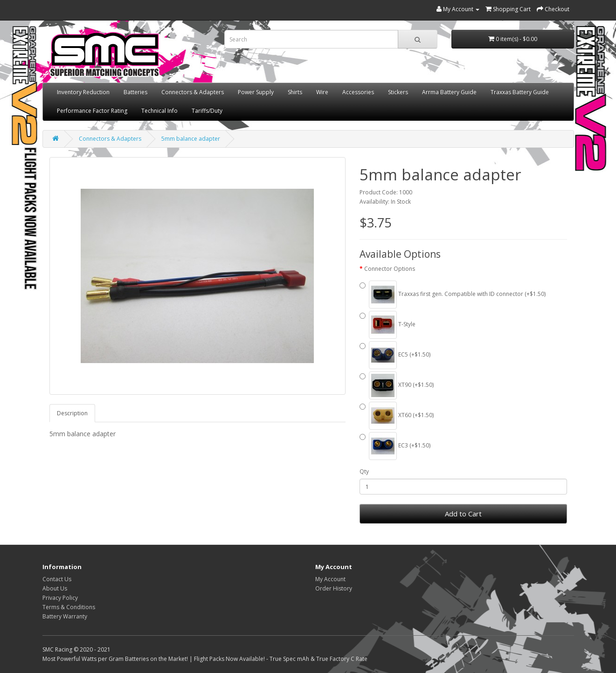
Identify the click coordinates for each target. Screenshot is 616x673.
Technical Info (159, 111)
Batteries (135, 92)
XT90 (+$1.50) (397, 385)
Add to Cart (463, 514)
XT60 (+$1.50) (397, 416)
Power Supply (256, 92)
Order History (334, 588)
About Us (55, 588)
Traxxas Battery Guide (520, 92)
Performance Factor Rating (92, 111)
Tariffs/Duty (207, 111)
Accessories (358, 92)
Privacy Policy (60, 598)
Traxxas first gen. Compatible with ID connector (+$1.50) (453, 295)
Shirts (295, 92)
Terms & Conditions (69, 607)
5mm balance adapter (191, 139)
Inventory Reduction (83, 92)
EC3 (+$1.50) (395, 446)
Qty (364, 471)
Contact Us (57, 579)
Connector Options (390, 269)
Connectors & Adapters (193, 92)
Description (72, 413)
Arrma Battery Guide (449, 92)
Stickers (398, 92)
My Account (330, 579)
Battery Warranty (65, 616)
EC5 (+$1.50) (395, 355)
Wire (322, 92)
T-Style (388, 325)
